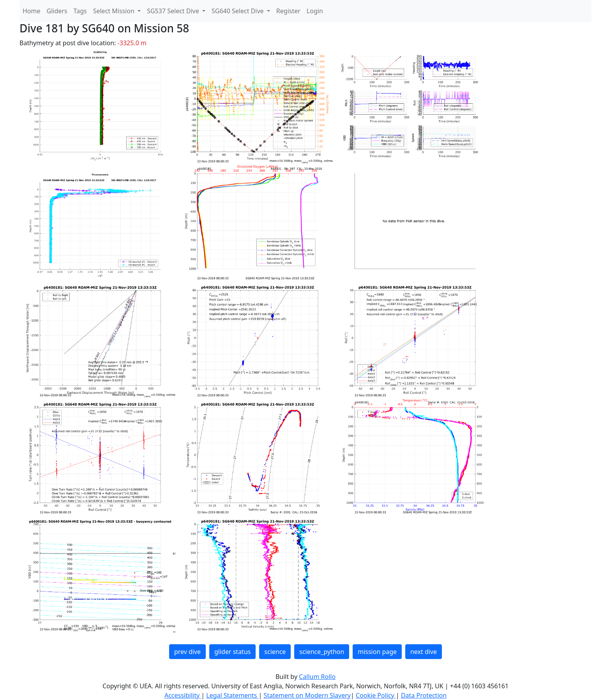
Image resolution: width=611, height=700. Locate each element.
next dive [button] (424, 652)
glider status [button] (232, 652)
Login (315, 11)
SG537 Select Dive (174, 11)
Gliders (57, 11)
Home (32, 11)
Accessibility (183, 695)
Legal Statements (232, 695)
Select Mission (115, 11)
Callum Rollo (317, 677)
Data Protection (424, 695)
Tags (80, 11)
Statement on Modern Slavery (307, 695)
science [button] (275, 652)
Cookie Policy (376, 695)
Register (288, 11)
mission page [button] (377, 652)
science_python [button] (322, 652)
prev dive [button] (187, 652)
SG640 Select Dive (238, 11)
